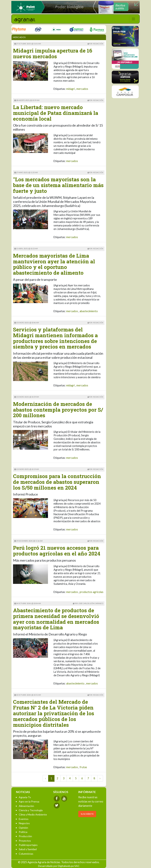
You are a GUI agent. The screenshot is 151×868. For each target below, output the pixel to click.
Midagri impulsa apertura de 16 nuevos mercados (53, 53)
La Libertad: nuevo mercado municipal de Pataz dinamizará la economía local (56, 113)
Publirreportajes (28, 845)
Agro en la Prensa (29, 801)
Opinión (23, 828)
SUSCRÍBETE (87, 814)
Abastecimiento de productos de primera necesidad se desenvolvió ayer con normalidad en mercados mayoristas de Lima (56, 619)
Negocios (24, 823)
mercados (82, 89)
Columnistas (26, 854)
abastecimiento (89, 311)
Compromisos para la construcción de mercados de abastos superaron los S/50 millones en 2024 (57, 482)
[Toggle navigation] (134, 19)
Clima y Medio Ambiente (33, 814)
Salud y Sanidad (28, 849)
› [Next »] (100, 778)
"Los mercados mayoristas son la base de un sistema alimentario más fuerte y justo (58, 185)
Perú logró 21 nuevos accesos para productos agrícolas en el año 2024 (57, 551)
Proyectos (25, 841)
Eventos (24, 819)
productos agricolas (91, 592)
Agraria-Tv (25, 797)
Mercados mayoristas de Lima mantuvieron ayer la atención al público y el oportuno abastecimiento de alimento (54, 264)
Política (23, 832)
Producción (25, 836)
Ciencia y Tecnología (31, 810)
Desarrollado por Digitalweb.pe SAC (59, 866)
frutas (83, 767)
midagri (70, 89)
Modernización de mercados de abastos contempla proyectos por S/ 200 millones (58, 410)
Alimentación (26, 806)
